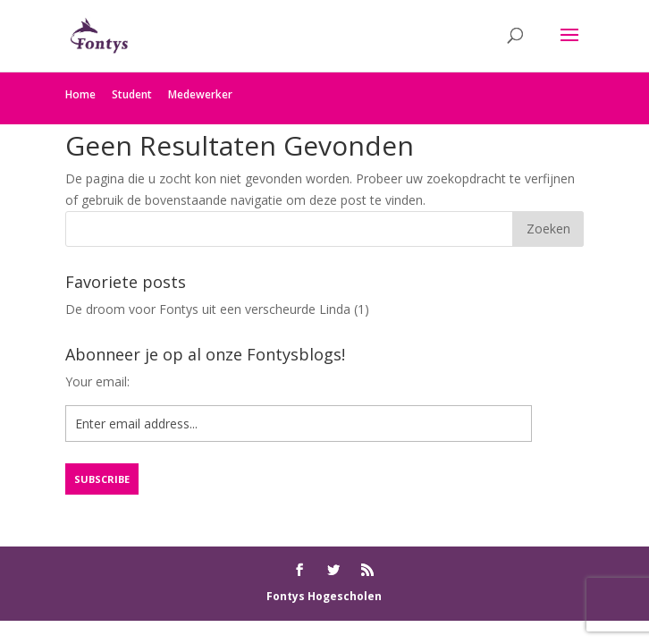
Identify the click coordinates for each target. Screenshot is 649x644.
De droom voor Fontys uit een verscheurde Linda (208, 309)
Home (80, 94)
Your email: (97, 381)
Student (132, 94)
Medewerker (200, 94)
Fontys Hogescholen (324, 596)
